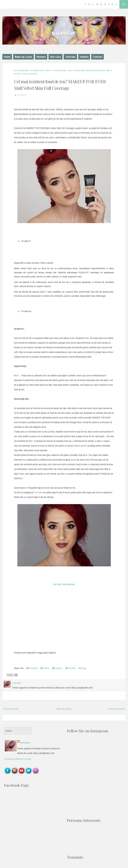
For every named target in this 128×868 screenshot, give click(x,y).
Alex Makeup (21, 71)
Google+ (58, 668)
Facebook (32, 668)
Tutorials (70, 57)
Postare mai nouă (11, 709)
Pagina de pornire (63, 709)
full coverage (76, 71)
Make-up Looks (23, 57)
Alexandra (25, 743)
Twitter (45, 668)
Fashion (84, 57)
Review (33, 74)
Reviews (41, 57)
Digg (82, 668)
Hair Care (55, 57)
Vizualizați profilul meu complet (18, 759)
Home (7, 57)
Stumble (71, 668)
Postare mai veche (117, 709)
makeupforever (96, 71)
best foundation (56, 71)
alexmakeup (37, 71)
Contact (97, 57)
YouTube (38, 492)
